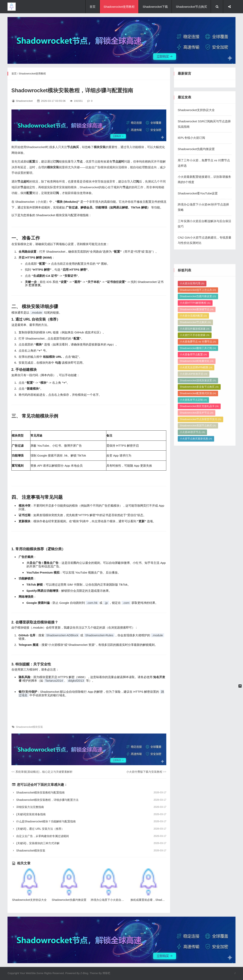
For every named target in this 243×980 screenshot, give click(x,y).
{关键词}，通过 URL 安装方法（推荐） (89, 829)
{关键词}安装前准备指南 (89, 814)
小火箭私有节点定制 (193, 490)
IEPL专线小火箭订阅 (191, 138)
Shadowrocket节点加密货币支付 (200, 509)
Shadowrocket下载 (155, 7)
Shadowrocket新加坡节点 (197, 399)
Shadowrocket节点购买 (191, 7)
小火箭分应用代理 (192, 373)
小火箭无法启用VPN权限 (196, 457)
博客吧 (106, 973)
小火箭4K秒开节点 (192, 522)
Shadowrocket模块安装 (29, 727)
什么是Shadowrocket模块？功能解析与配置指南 (89, 822)
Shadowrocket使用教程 (119, 7)
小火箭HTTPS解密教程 (195, 393)
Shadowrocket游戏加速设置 (198, 470)
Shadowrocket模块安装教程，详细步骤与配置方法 (89, 800)
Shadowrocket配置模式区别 (198, 483)
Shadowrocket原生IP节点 (197, 503)
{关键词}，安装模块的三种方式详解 (89, 843)
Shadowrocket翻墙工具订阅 (198, 438)
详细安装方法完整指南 (89, 807)
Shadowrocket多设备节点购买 (199, 477)
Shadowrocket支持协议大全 (196, 110)
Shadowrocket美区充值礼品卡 (199, 496)
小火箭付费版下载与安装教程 (146, 772)
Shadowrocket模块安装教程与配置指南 (89, 793)
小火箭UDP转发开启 (194, 464)
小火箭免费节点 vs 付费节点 (198, 431)
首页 (93, 7)
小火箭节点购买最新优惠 (196, 529)
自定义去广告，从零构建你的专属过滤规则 (89, 836)
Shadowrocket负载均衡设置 (196, 149)
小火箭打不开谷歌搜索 (195, 425)
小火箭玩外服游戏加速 (195, 419)
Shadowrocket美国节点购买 (198, 516)
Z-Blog (84, 973)
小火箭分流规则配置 (193, 406)
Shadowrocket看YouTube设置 (198, 193)
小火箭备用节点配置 (193, 445)
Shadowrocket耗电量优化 (197, 451)
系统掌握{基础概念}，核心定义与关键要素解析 (42, 772)
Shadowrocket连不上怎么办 (198, 380)
